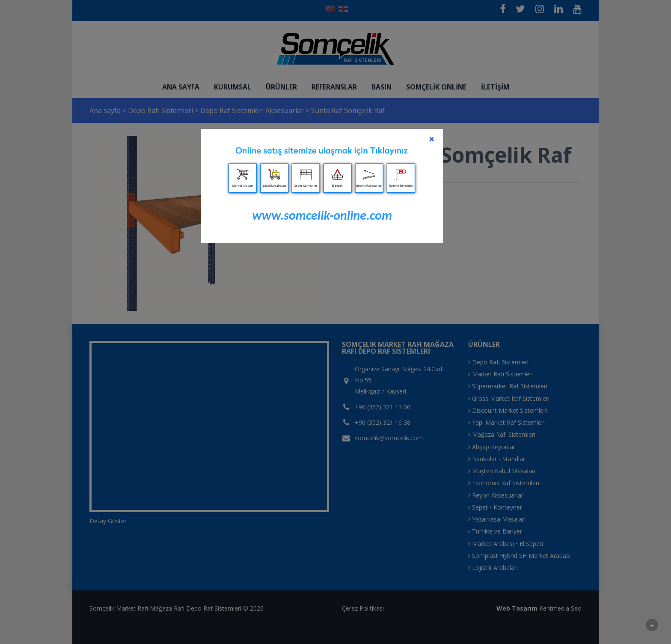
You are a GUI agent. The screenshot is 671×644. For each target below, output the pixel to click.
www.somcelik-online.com (322, 215)
